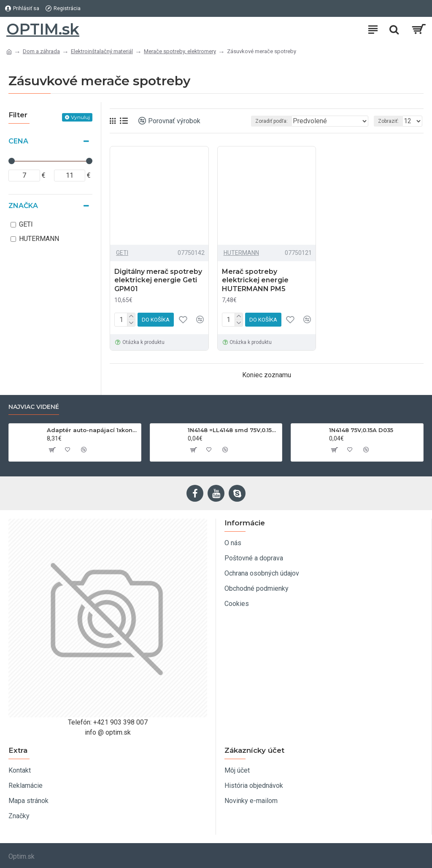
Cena (18, 141)
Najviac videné (34, 407)
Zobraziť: (388, 121)
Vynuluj (80, 117)
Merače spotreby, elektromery (180, 51)
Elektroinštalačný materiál (102, 51)
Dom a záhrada (41, 51)
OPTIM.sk (43, 29)
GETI (122, 253)
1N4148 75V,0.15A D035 (361, 430)
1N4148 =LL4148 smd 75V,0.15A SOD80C (233, 430)
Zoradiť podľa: (271, 121)
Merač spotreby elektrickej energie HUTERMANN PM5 (255, 280)
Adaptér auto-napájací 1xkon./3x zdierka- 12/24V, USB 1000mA (92, 430)
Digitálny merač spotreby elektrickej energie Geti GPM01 (158, 280)
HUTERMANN (241, 253)
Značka (23, 206)
